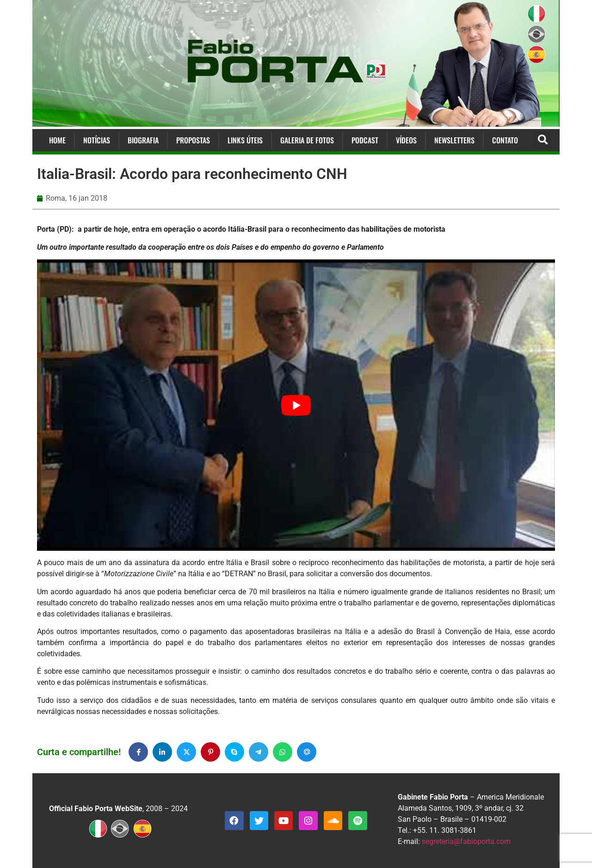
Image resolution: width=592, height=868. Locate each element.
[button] (543, 140)
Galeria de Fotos (307, 140)
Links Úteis (245, 140)
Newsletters (454, 140)
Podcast (365, 140)
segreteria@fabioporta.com (466, 841)
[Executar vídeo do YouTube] (296, 405)
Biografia (143, 140)
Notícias (97, 140)
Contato (505, 140)
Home (57, 140)
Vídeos (406, 140)
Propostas (193, 140)
